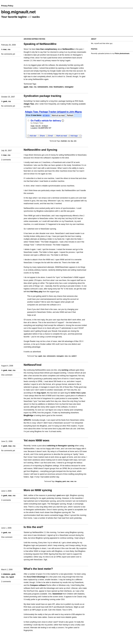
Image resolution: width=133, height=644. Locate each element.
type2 (12, 577)
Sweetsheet (57, 594)
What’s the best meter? (38, 569)
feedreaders (59, 87)
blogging (59, 481)
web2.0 (74, 356)
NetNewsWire (68, 49)
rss (9, 49)
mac (5, 49)
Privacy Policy (7, 6)
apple (26, 87)
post (59, 495)
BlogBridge (28, 415)
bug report (42, 393)
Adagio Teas (29, 104)
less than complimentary (47, 49)
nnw (51, 87)
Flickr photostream (122, 53)
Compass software (38, 585)
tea (72, 141)
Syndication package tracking (42, 96)
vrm (75, 141)
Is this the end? (33, 527)
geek (5, 101)
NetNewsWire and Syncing (40, 150)
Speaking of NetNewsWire (40, 44)
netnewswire (43, 87)
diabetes (7, 574)
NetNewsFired (33, 365)
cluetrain (64, 141)
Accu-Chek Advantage (36, 577)
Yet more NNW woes (37, 440)
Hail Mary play (36, 292)
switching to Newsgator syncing (61, 446)
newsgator (69, 87)
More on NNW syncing (38, 490)
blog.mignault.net (18, 12)
